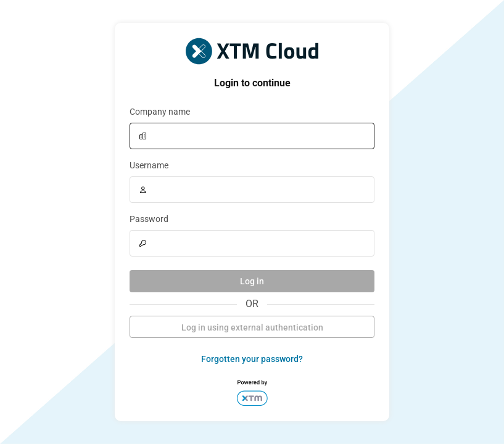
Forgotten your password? (252, 359)
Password (149, 219)
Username (149, 165)
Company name (160, 112)
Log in (252, 281)
